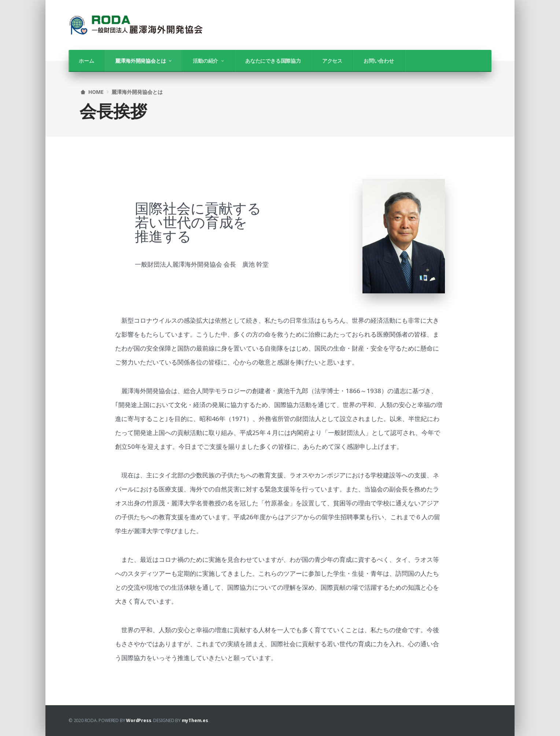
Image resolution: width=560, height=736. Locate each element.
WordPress (139, 720)
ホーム (86, 61)
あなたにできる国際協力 (273, 61)
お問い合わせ (379, 61)
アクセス (332, 61)
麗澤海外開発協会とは (140, 61)
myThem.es (195, 720)
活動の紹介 (205, 61)
